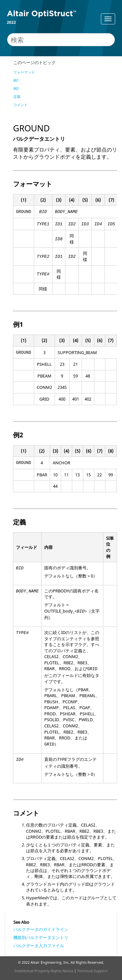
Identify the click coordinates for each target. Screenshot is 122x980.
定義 (17, 96)
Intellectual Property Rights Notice (44, 971)
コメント (20, 105)
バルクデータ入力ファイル (39, 946)
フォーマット (24, 72)
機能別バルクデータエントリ (41, 937)
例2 (16, 88)
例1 (16, 80)
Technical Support (92, 971)
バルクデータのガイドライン (41, 929)
